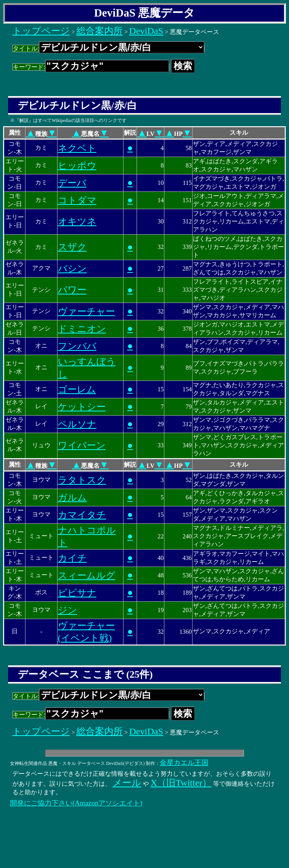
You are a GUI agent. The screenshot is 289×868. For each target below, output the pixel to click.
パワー (72, 290)
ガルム (72, 497)
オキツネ (77, 222)
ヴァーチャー (86, 311)
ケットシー (82, 407)
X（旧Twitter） (181, 783)
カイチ (72, 558)
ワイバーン (82, 445)
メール (127, 783)
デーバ (72, 183)
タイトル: (108, 48)
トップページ (41, 31)
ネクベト (77, 148)
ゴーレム (77, 389)
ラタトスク (82, 480)
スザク (72, 247)
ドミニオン (82, 329)
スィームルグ (87, 575)
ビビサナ (77, 593)
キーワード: (91, 67)
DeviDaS (146, 31)
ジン (68, 610)
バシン (72, 269)
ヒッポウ (77, 166)
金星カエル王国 (184, 763)
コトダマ (77, 200)
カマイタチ (82, 515)
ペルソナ (77, 424)
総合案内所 (100, 31)
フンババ (77, 346)
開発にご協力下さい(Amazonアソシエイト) (76, 803)
